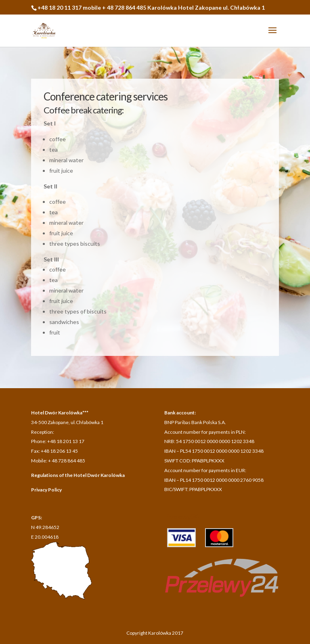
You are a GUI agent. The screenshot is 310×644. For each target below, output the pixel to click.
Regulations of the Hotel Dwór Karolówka (78, 475)
